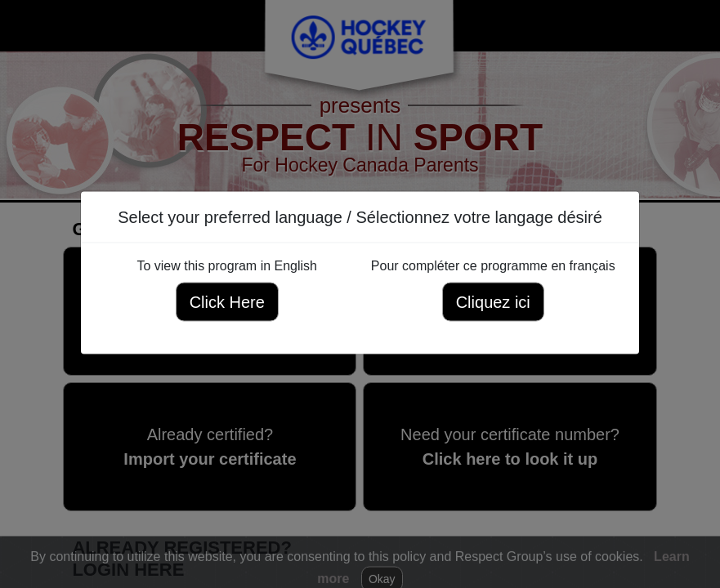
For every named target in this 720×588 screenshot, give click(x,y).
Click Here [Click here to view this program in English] (227, 302)
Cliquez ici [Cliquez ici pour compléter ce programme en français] (493, 302)
